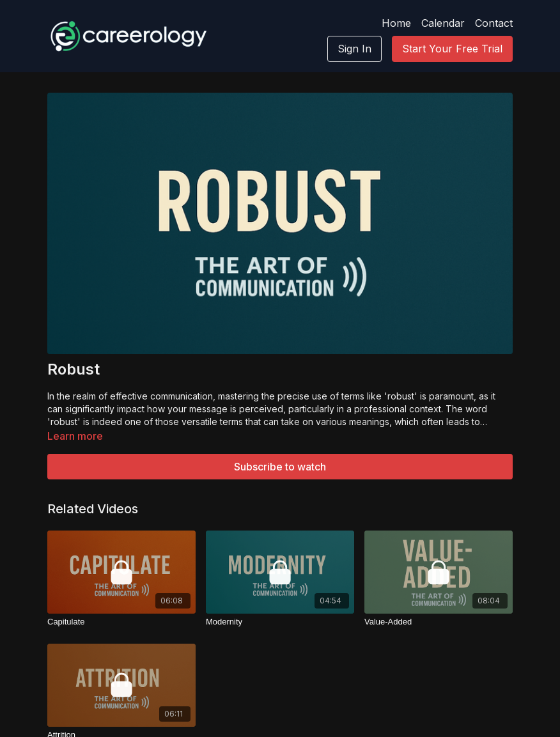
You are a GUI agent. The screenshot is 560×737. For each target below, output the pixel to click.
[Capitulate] (121, 622)
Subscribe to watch (280, 467)
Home (396, 23)
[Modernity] (280, 622)
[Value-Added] (439, 622)
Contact (494, 23)
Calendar (443, 23)
